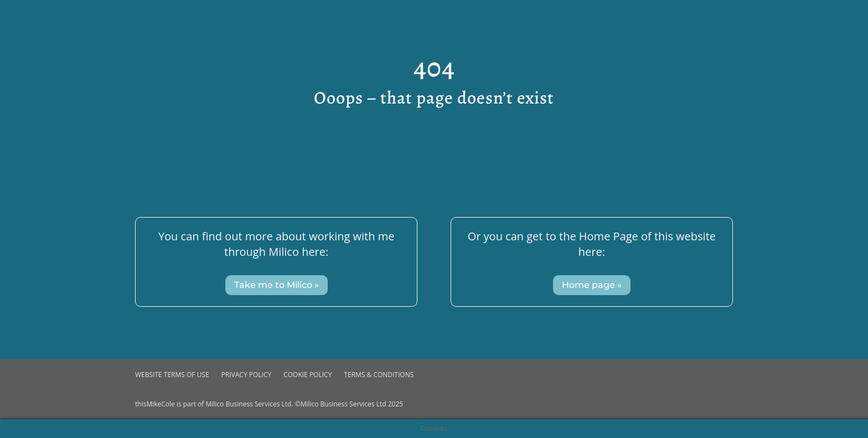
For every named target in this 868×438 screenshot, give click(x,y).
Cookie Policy (308, 375)
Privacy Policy (247, 375)
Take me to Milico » (277, 285)
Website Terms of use (172, 375)
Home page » (592, 285)
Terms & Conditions (379, 375)
